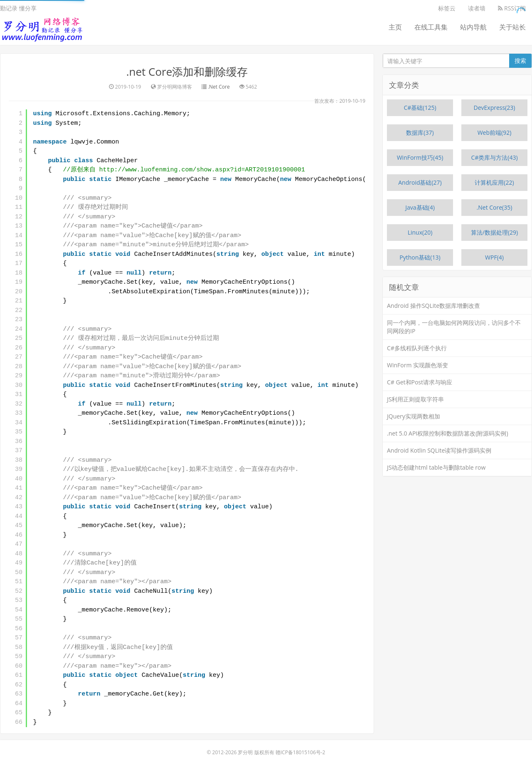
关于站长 (512, 27)
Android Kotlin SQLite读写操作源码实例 (439, 450)
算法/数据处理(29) (494, 232)
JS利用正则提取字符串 (415, 399)
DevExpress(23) (495, 108)
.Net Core (219, 87)
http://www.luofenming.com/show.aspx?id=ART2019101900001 (202, 170)
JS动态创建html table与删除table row (436, 467)
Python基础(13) (420, 257)
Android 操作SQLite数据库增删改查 (433, 306)
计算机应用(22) (494, 182)
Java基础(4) (420, 207)
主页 (395, 27)
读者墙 (477, 8)
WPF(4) (494, 257)
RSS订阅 (512, 8)
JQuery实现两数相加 (414, 416)
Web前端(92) (495, 132)
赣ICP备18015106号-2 (300, 752)
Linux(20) (420, 232)
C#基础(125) (420, 108)
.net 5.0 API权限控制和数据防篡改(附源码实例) (448, 433)
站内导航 (473, 27)
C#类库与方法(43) (494, 157)
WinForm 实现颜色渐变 (417, 365)
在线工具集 (431, 27)
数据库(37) (420, 132)
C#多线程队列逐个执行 (417, 348)
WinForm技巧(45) (420, 157)
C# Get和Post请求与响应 (420, 382)
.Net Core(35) (495, 207)
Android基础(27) (420, 182)
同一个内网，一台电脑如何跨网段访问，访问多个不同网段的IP (454, 327)
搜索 (520, 61)
